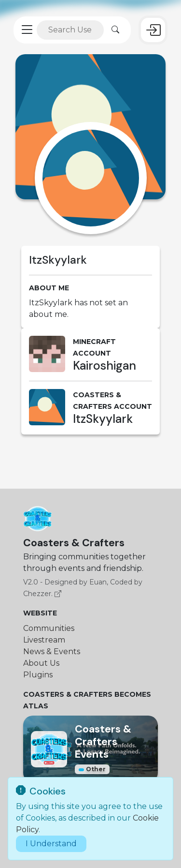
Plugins (38, 675)
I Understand (51, 844)
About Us (41, 663)
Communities (49, 628)
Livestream (44, 640)
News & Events (52, 651)
